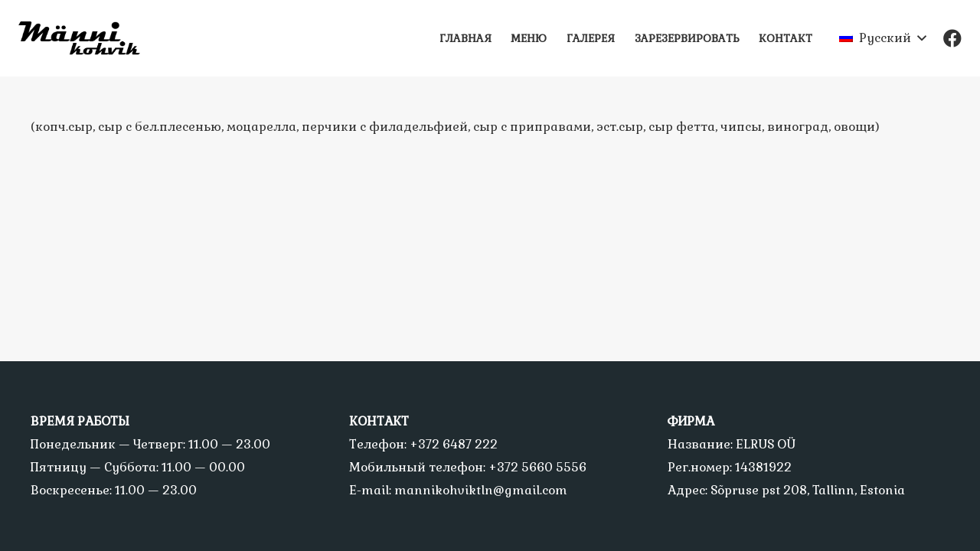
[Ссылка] (86, 38)
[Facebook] (952, 38)
